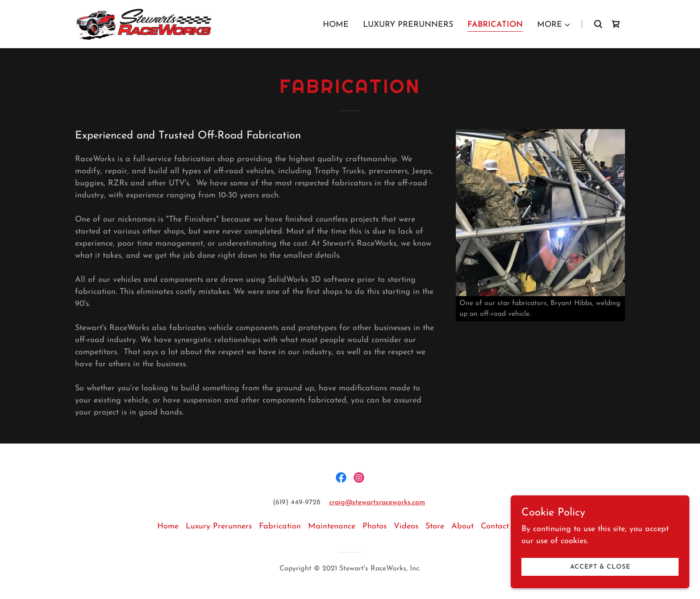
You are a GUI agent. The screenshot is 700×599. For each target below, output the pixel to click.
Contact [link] (495, 526)
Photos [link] (375, 526)
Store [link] (435, 526)
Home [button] (168, 526)
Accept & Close (600, 567)
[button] (554, 25)
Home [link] (336, 25)
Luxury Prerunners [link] (408, 25)
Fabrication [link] (495, 25)
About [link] (462, 526)
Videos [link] (406, 526)
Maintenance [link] (332, 526)
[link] (144, 23)
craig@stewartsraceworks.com (377, 503)
